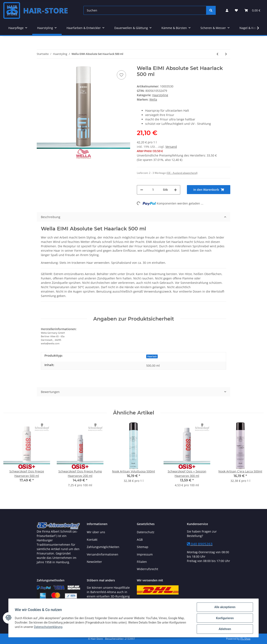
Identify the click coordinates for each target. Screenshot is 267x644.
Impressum (145, 554)
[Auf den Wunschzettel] (121, 75)
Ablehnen (224, 629)
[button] (227, 10)
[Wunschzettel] (236, 10)
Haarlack (152, 356)
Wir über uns (96, 532)
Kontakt (92, 540)
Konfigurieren (224, 618)
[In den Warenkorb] (209, 190)
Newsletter (94, 562)
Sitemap (143, 547)
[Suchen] (145, 10)
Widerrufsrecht (147, 569)
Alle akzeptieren (224, 607)
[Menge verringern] (142, 190)
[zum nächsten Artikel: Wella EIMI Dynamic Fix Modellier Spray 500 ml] (226, 54)
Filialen (142, 562)
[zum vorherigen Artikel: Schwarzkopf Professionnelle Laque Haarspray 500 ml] (217, 54)
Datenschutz (146, 532)
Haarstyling (160, 95)
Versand (171, 147)
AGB (140, 540)
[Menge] (153, 190)
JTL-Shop (245, 639)
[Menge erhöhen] (175, 190)
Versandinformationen (103, 554)
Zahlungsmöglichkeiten (103, 547)
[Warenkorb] (252, 10)
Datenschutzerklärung (49, 627)
